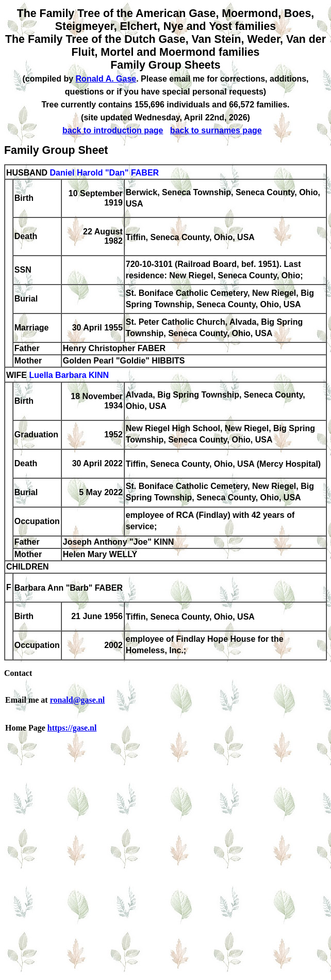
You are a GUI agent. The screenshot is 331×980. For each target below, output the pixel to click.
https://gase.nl (72, 728)
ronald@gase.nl (78, 700)
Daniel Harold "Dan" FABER (104, 173)
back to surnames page (216, 130)
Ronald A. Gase (106, 79)
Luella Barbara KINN (69, 376)
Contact (18, 673)
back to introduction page (113, 130)
